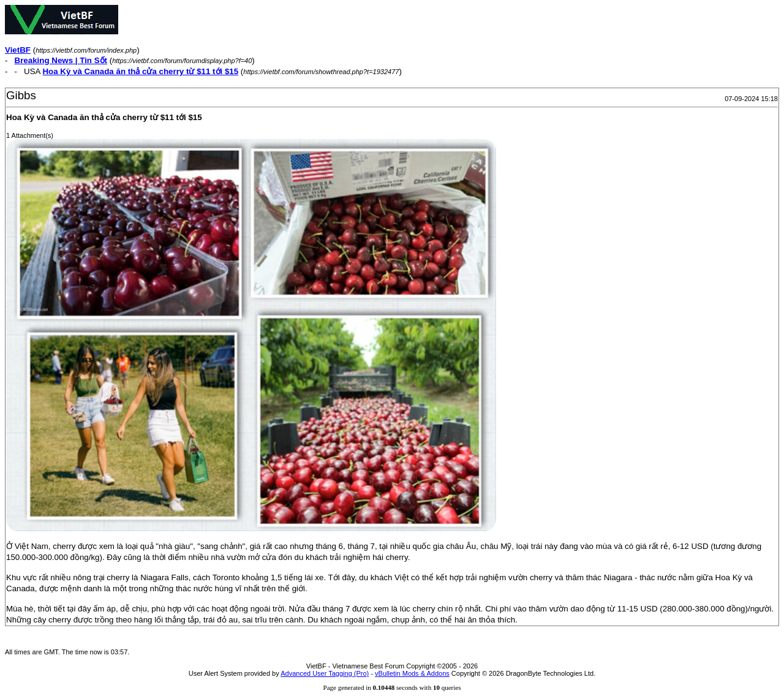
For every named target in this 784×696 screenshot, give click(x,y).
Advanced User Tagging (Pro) (325, 673)
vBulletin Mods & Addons (412, 673)
